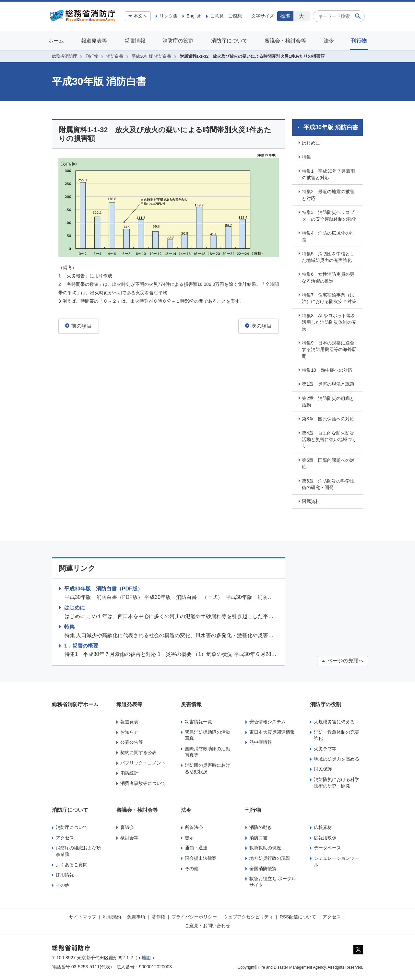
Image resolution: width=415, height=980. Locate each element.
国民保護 (323, 768)
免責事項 (136, 916)
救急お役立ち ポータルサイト (273, 881)
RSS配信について (298, 916)
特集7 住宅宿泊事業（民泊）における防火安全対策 (330, 297)
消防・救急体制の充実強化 (337, 734)
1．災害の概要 (81, 645)
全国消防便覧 (263, 868)
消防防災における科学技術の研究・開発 (337, 782)
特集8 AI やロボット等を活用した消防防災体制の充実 (330, 321)
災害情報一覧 (198, 721)
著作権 (159, 916)
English (194, 16)
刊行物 (359, 41)
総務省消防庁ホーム (75, 703)
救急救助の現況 (265, 847)
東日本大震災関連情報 (272, 731)
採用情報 (65, 874)
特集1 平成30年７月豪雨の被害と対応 (329, 173)
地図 (146, 957)
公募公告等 (132, 741)
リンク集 (169, 16)
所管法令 (194, 826)
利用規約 (112, 916)
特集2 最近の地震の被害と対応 (329, 194)
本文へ (140, 16)
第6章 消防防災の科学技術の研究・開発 (329, 483)
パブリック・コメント (143, 762)
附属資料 (312, 500)
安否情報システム (267, 721)
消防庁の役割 (178, 41)
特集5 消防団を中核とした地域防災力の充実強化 (329, 256)
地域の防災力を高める (337, 758)
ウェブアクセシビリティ (248, 916)
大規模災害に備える (334, 721)
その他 (63, 884)
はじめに (312, 142)
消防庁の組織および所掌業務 (78, 850)
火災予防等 (325, 748)
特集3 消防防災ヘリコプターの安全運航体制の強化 (330, 215)
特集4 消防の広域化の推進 (329, 235)
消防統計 (129, 772)
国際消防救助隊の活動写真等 (207, 751)
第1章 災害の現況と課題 (329, 383)
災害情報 (135, 41)
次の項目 (259, 326)
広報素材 (323, 826)
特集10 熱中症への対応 (328, 369)
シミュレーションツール (337, 860)
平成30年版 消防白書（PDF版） (103, 588)
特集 (307, 156)
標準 (285, 16)
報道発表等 (94, 41)
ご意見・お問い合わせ (207, 925)
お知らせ (129, 731)
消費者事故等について (143, 782)
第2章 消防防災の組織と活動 (329, 401)
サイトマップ (83, 916)
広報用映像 (325, 837)
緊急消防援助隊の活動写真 (207, 734)
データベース (327, 847)
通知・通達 (196, 847)
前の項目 (79, 326)
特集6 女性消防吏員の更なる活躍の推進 (329, 276)
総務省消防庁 (65, 56)
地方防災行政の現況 (270, 857)
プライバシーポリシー (194, 916)
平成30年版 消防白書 (151, 56)
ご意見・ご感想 (226, 16)
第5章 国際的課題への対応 (329, 462)
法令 (329, 41)
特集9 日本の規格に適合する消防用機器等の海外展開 (330, 349)
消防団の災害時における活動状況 (207, 767)
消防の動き (261, 826)
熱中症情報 (261, 741)
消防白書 (115, 56)
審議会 (127, 826)
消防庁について (229, 41)
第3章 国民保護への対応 (329, 418)
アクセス (65, 837)
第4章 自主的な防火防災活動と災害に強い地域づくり (330, 439)
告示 (189, 837)
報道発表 (129, 721)
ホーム (56, 41)
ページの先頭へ (343, 660)
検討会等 (129, 837)
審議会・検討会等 (285, 41)
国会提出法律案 (201, 857)
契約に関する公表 (138, 752)
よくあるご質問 (72, 864)
